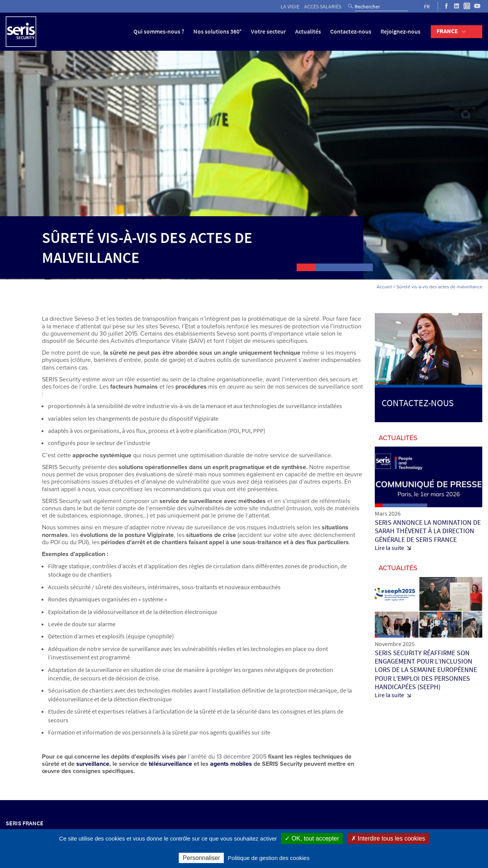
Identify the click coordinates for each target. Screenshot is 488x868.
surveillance (93, 764)
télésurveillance (170, 764)
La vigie (290, 7)
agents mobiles (231, 764)
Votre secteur (268, 31)
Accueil (384, 287)
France (447, 31)
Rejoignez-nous (401, 31)
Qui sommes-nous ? (159, 31)
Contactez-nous (351, 31)
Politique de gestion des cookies (268, 858)
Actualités (308, 31)
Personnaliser (201, 858)
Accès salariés (323, 7)
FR (427, 7)
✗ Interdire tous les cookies (388, 838)
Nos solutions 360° (218, 31)
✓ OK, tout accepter (312, 838)
